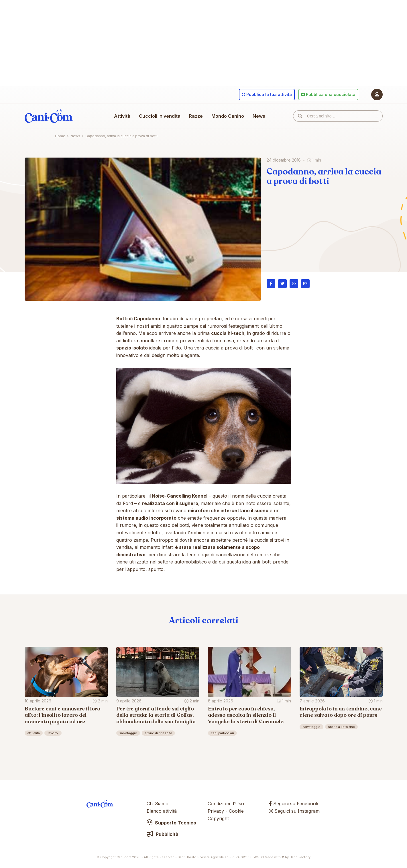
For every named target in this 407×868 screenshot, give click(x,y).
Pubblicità (163, 834)
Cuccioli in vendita (160, 116)
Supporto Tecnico (171, 823)
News (259, 116)
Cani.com (49, 116)
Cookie (236, 811)
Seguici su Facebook (294, 804)
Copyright (218, 818)
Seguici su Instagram (294, 811)
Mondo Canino (228, 116)
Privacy (216, 811)
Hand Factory (300, 857)
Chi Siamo (158, 804)
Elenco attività (162, 811)
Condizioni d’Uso (226, 804)
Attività (122, 116)
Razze (196, 116)
